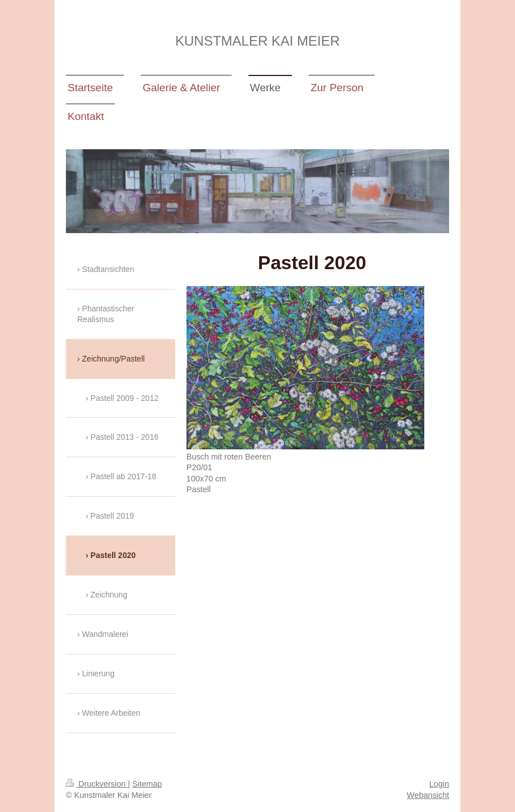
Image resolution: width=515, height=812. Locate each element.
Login (439, 784)
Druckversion (97, 784)
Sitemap (147, 784)
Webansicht (428, 795)
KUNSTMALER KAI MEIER (257, 41)
